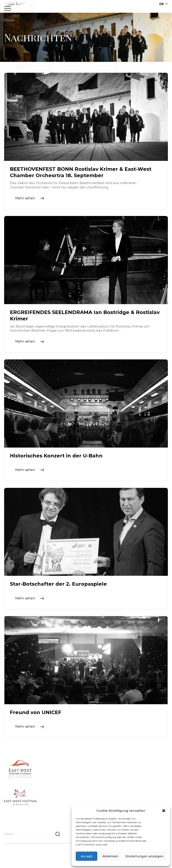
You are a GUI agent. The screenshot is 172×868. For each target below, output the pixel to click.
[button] (164, 811)
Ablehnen (110, 856)
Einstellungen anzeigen (144, 856)
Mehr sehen (25, 198)
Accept (87, 856)
